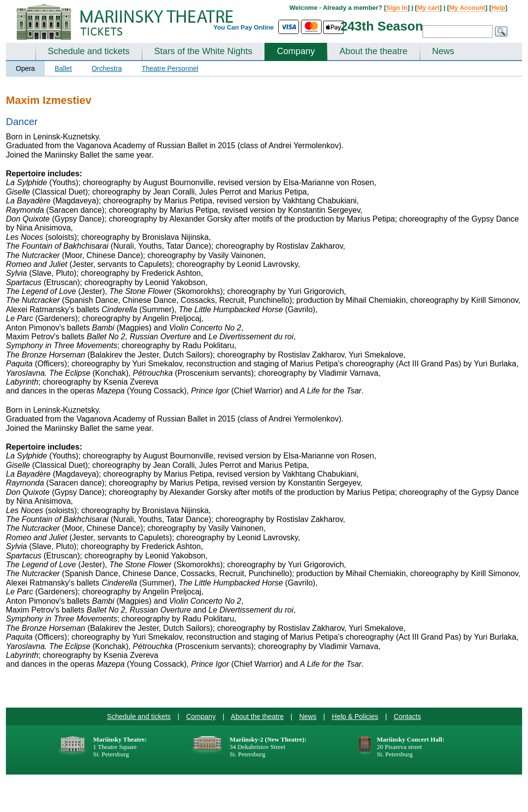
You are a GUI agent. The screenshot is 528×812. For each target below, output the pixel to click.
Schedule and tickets (89, 51)
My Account (467, 8)
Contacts (407, 716)
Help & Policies (355, 716)
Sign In (397, 8)
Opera (25, 68)
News (443, 51)
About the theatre (373, 51)
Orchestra (107, 68)
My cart (429, 8)
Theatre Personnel (170, 68)
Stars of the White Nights (203, 51)
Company (296, 51)
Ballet (63, 68)
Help (498, 8)
